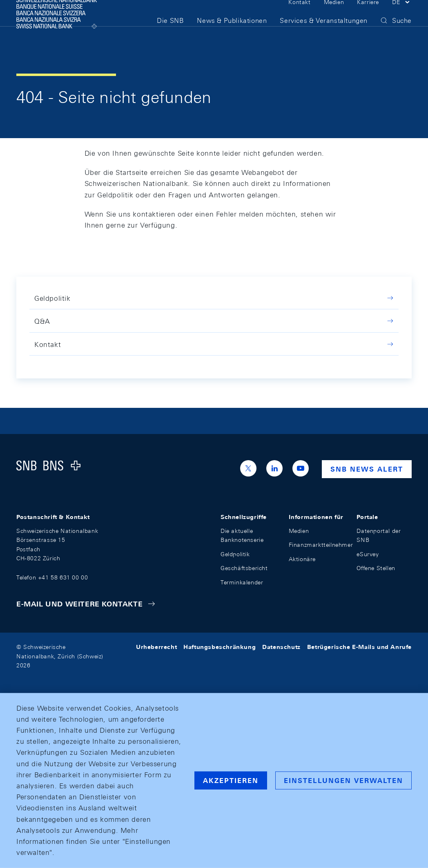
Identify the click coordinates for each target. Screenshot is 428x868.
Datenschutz (281, 647)
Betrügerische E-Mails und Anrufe (359, 647)
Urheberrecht (156, 647)
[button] (402, 16)
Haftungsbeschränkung (220, 647)
